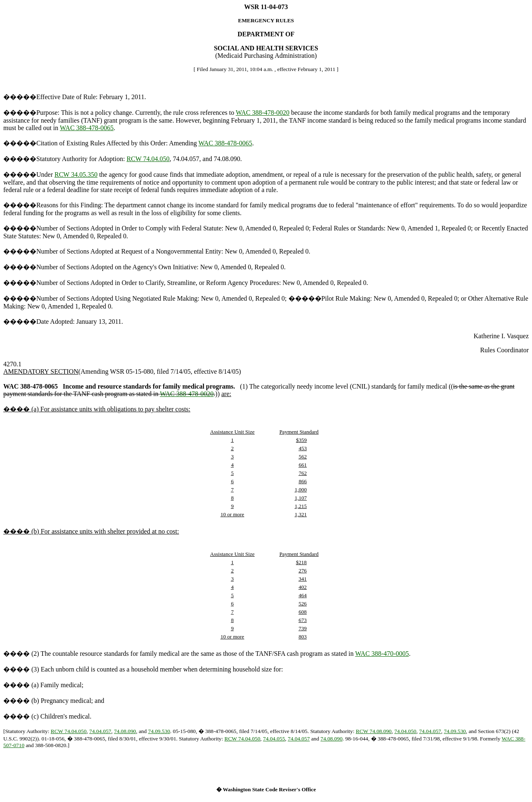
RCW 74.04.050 (148, 159)
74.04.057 (100, 731)
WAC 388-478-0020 (262, 113)
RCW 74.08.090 (374, 731)
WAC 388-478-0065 (87, 128)
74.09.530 (159, 731)
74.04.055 (274, 739)
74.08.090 (125, 731)
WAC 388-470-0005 (382, 654)
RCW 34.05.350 (76, 174)
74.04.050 (405, 731)
